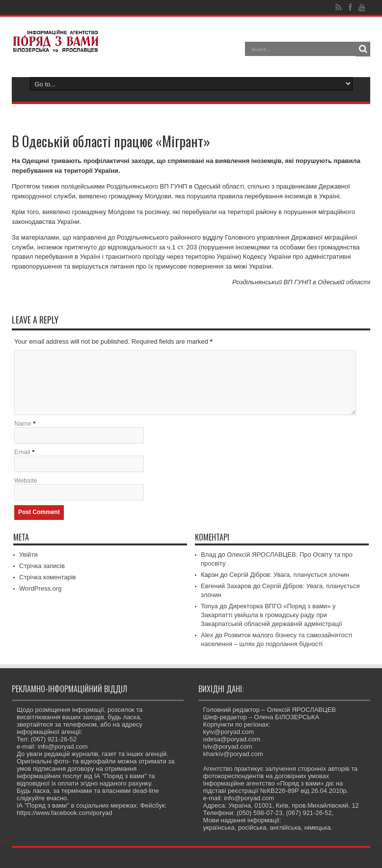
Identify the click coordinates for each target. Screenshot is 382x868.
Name (23, 423)
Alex (207, 635)
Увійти (28, 555)
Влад (208, 555)
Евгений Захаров (226, 586)
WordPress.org (40, 588)
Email (22, 452)
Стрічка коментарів (48, 577)
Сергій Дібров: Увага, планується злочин (289, 575)
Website (26, 480)
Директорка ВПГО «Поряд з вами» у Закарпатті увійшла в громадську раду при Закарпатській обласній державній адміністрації (272, 615)
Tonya (209, 606)
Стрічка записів (42, 566)
